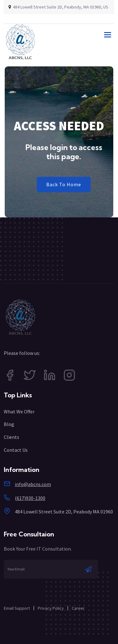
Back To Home (64, 184)
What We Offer (19, 412)
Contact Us (16, 450)
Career (78, 608)
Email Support (17, 608)
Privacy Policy (51, 608)
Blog (9, 424)
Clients (11, 437)
